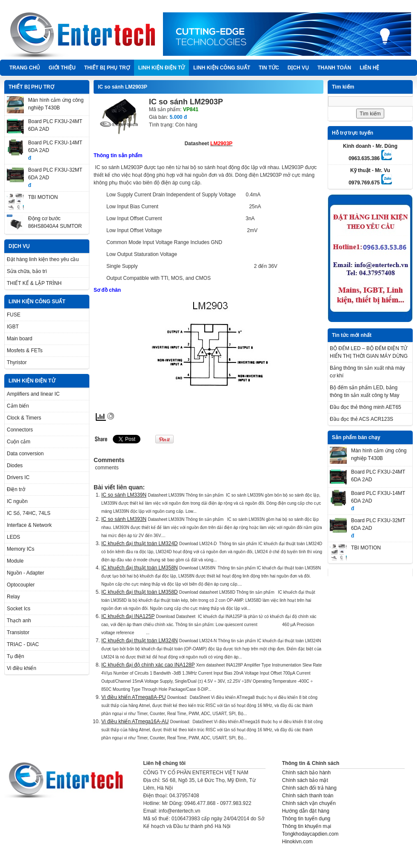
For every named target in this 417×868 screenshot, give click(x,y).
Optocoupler (21, 585)
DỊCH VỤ (298, 68)
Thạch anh (19, 621)
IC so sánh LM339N (124, 495)
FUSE (14, 315)
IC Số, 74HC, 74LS (29, 513)
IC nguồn (17, 501)
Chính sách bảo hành (306, 773)
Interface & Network (29, 525)
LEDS (13, 537)
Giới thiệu (62, 68)
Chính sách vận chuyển (309, 803)
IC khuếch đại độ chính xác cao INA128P (148, 665)
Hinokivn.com (297, 842)
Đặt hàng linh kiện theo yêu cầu (43, 259)
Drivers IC (18, 477)
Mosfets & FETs (25, 351)
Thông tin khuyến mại (307, 826)
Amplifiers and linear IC (33, 394)
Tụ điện (16, 656)
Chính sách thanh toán (308, 796)
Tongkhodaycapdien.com (310, 834)
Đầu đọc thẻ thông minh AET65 (366, 407)
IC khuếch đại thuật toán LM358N (140, 568)
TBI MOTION (43, 197)
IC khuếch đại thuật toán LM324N (140, 641)
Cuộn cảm (19, 442)
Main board (20, 339)
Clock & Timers (24, 418)
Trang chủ (25, 68)
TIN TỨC (269, 68)
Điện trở (16, 489)
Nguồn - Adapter (26, 573)
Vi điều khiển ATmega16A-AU (135, 721)
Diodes (15, 466)
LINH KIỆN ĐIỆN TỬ (162, 68)
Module (15, 561)
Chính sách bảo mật (305, 780)
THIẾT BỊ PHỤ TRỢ (107, 68)
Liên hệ (369, 68)
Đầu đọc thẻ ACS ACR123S (361, 419)
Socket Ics (19, 609)
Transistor (18, 632)
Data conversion (25, 454)
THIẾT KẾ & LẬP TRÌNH (34, 283)
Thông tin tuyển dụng (306, 819)
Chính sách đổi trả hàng (309, 788)
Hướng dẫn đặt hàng (306, 811)
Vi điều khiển (21, 668)
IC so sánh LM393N (124, 519)
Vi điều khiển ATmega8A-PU (134, 697)
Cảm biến (18, 406)
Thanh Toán (334, 68)
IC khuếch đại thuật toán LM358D (140, 592)
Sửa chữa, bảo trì (27, 271)
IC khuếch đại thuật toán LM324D (140, 543)
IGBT (13, 327)
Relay (13, 597)
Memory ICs (21, 549)
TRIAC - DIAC (23, 644)
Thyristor (17, 362)
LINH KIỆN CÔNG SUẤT (222, 68)
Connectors (20, 430)
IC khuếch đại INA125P (128, 616)
